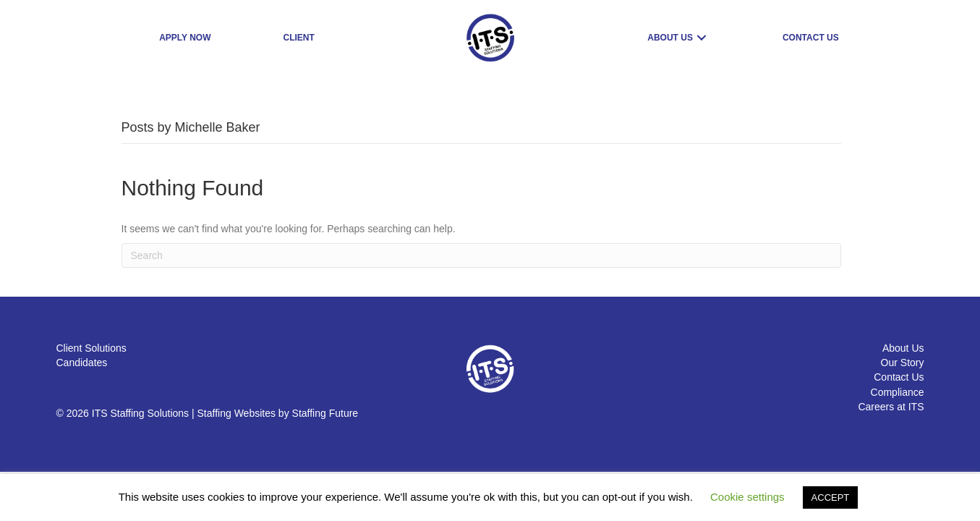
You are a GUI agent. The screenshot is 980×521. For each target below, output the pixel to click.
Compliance (898, 392)
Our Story (903, 363)
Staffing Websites (237, 413)
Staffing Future (325, 413)
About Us (903, 348)
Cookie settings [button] (747, 497)
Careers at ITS (891, 407)
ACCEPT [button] (831, 497)
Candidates (82, 363)
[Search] (481, 255)
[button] (702, 38)
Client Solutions (91, 348)
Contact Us (899, 377)
